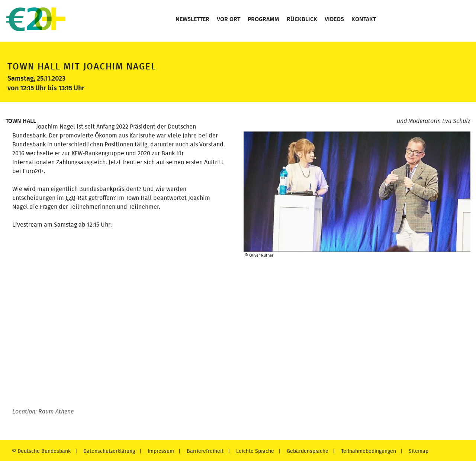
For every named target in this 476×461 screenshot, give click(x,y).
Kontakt (363, 19)
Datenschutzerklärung (108, 451)
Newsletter (192, 19)
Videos (334, 19)
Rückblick (301, 19)
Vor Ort (228, 19)
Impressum (160, 451)
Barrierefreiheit (204, 451)
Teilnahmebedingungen (368, 451)
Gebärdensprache (307, 451)
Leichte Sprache (254, 451)
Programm (263, 19)
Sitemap (418, 451)
